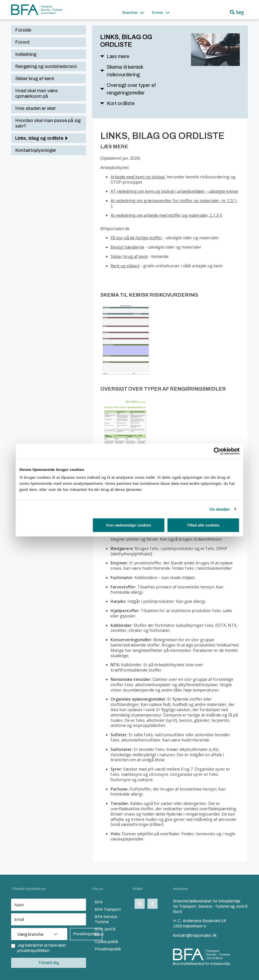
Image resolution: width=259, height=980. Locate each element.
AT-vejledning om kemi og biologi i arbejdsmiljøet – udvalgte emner (175, 191)
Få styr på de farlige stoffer (137, 238)
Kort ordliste (121, 103)
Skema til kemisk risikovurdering (125, 71)
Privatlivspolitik (86, 934)
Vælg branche (37, 934)
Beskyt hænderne (127, 247)
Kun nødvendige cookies (129, 525)
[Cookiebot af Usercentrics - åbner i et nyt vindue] (217, 451)
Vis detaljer (220, 509)
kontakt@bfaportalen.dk (195, 935)
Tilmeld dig (48, 963)
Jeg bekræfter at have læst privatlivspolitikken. (39, 948)
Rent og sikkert (125, 266)
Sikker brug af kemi (129, 256)
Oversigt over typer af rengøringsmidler (131, 89)
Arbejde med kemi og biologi (138, 177)
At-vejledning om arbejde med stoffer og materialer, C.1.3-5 (166, 215)
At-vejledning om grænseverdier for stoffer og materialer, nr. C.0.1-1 (174, 203)
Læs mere (118, 56)
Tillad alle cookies (203, 525)
